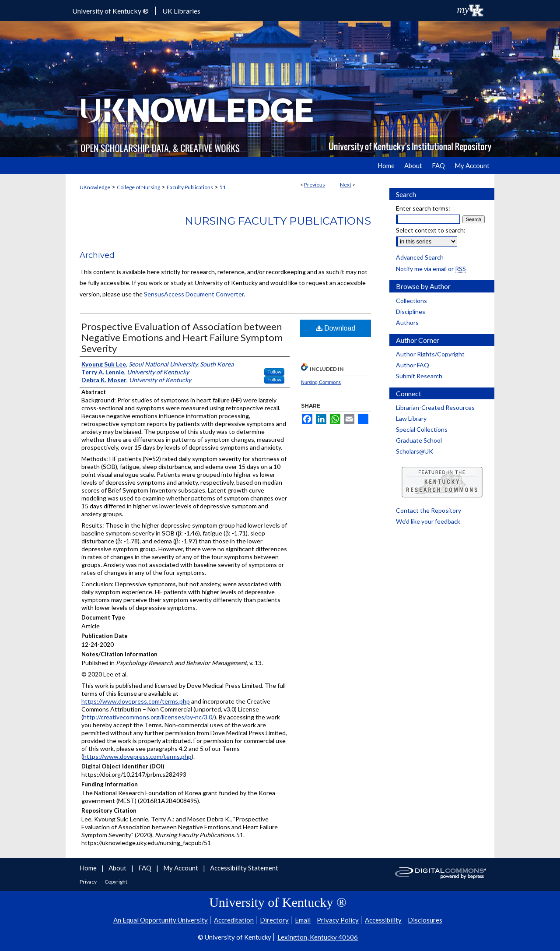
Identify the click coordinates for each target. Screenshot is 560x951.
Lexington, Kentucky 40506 (318, 937)
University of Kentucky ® (110, 11)
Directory (274, 920)
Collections (411, 301)
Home (89, 868)
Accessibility (383, 920)
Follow (274, 372)
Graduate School (419, 440)
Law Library (411, 418)
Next (346, 185)
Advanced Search (420, 257)
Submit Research (419, 376)
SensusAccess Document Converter (194, 294)
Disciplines (411, 312)
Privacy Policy (338, 920)
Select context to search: (431, 230)
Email (303, 920)
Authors (407, 322)
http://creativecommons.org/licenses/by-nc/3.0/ (149, 717)
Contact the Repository (429, 510)
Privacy (89, 882)
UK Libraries (181, 11)
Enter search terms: (423, 208)
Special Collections (422, 429)
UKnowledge (95, 187)
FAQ (145, 868)
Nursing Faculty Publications (278, 221)
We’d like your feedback (428, 521)
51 (223, 187)
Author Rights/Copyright (430, 354)
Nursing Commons (321, 382)
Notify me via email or (431, 269)
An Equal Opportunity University (161, 920)
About (118, 868)
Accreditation (234, 920)
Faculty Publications (190, 187)
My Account (181, 868)
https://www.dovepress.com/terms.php (136, 701)
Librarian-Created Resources (435, 407)
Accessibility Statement (244, 868)
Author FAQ (413, 365)
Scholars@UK (415, 451)
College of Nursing (138, 187)
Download (336, 328)
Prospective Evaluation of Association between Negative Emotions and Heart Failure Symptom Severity (182, 337)
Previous (315, 185)
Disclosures (425, 920)
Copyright (116, 882)
